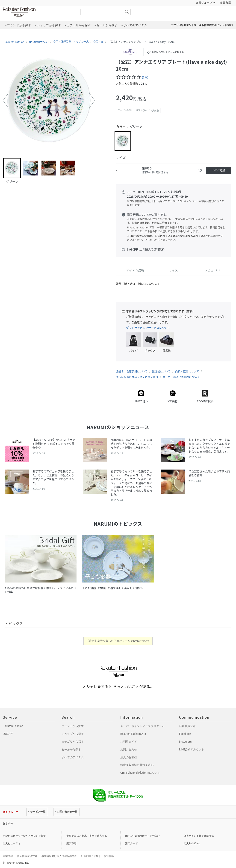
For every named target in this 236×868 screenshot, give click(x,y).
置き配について (161, 371)
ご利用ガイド (129, 742)
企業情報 (8, 856)
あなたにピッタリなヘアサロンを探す (24, 836)
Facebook (185, 734)
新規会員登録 (187, 726)
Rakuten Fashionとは (133, 734)
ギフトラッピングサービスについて (148, 328)
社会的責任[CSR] (91, 856)
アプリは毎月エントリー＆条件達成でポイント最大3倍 (202, 25)
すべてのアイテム (73, 757)
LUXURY (8, 734)
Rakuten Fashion (38, 12)
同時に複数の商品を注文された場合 (137, 377)
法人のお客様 (129, 757)
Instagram (185, 742)
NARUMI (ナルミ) (39, 42)
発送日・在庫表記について (132, 371)
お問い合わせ (129, 750)
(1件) (145, 77)
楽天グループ (204, 3)
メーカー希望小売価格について (181, 377)
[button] (6, 101)
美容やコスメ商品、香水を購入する (87, 836)
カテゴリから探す (73, 742)
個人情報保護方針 (27, 856)
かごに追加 (219, 170)
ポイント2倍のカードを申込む (142, 836)
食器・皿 (98, 42)
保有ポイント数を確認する (199, 836)
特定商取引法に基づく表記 (137, 765)
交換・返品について (187, 371)
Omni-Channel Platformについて (140, 773)
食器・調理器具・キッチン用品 (71, 42)
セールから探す (71, 750)
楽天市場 (225, 3)
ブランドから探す (73, 726)
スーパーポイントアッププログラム (142, 726)
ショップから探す (73, 734)
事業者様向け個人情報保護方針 (59, 856)
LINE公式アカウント (192, 750)
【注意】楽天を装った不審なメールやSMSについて (118, 641)
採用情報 (109, 856)
